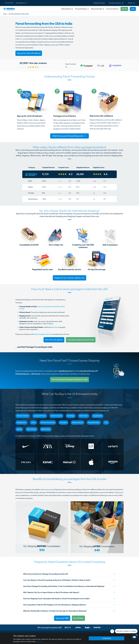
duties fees (55, 327)
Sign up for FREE (62, 618)
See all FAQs (78, 618)
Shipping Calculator (99, 3)
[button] (115, 3)
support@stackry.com (21, 3)
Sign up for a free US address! (29, 53)
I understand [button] (107, 638)
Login (133, 9)
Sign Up (124, 9)
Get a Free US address (54, 340)
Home (5, 14)
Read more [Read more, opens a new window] (39, 642)
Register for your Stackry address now (69, 278)
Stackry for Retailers (112, 9)
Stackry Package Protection (43, 334)
